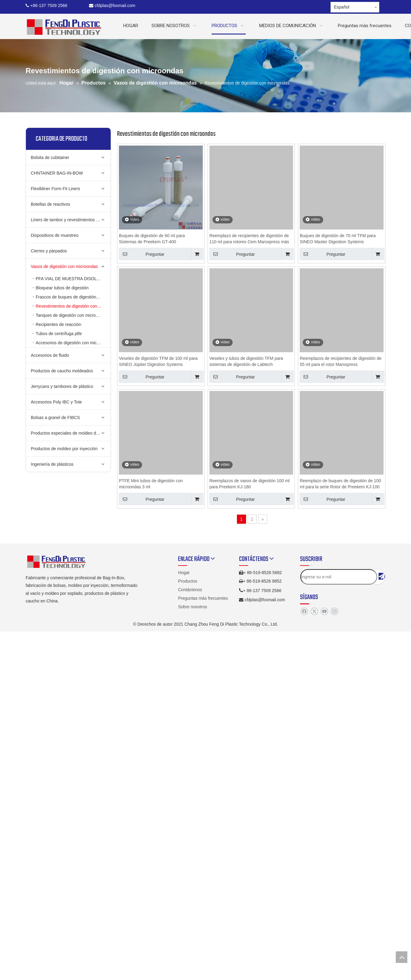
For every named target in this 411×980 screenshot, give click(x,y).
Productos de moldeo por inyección (64, 449)
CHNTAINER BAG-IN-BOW (57, 173)
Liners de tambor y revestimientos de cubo (71, 220)
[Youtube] (324, 612)
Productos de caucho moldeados (62, 371)
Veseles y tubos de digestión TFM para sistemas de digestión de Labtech (246, 361)
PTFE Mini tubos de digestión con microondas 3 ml (151, 484)
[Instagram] (334, 612)
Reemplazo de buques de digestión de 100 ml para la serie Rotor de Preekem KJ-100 (340, 484)
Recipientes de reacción (58, 324)
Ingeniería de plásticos (52, 464)
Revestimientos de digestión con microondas (73, 306)
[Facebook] (304, 612)
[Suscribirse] (382, 576)
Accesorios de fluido (50, 355)
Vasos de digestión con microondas (64, 266)
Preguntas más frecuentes (203, 598)
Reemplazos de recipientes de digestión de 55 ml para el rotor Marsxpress (341, 361)
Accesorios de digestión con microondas (73, 343)
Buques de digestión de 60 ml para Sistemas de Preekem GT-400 (152, 239)
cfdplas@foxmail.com (112, 5)
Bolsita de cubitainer (50, 157)
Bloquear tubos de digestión (62, 288)
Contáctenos (190, 590)
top (402, 957)
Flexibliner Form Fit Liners (55, 189)
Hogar (184, 573)
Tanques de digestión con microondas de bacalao (73, 315)
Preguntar (142, 254)
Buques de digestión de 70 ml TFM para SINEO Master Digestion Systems (338, 239)
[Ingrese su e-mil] (339, 577)
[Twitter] (314, 612)
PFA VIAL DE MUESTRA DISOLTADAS (73, 279)
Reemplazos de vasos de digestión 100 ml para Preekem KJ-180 (250, 484)
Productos (188, 581)
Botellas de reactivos (50, 204)
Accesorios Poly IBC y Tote (56, 402)
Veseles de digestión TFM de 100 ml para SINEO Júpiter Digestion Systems (158, 361)
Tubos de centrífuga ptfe (59, 334)
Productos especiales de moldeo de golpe (70, 433)
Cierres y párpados (49, 251)
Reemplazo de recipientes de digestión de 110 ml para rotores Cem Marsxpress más (249, 239)
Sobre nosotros (193, 607)
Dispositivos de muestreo (55, 235)
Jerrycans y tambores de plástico (62, 386)
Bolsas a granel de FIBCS (55, 418)
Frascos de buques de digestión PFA (71, 297)
